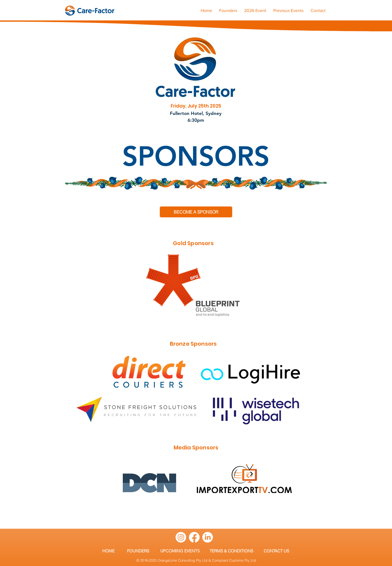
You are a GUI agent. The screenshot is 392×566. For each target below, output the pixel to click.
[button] (288, 8)
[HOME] (108, 551)
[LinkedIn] (208, 537)
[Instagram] (181, 537)
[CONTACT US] (276, 551)
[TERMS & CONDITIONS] (231, 551)
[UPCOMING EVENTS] (180, 551)
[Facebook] (194, 537)
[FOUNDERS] (138, 551)
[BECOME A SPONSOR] (196, 212)
